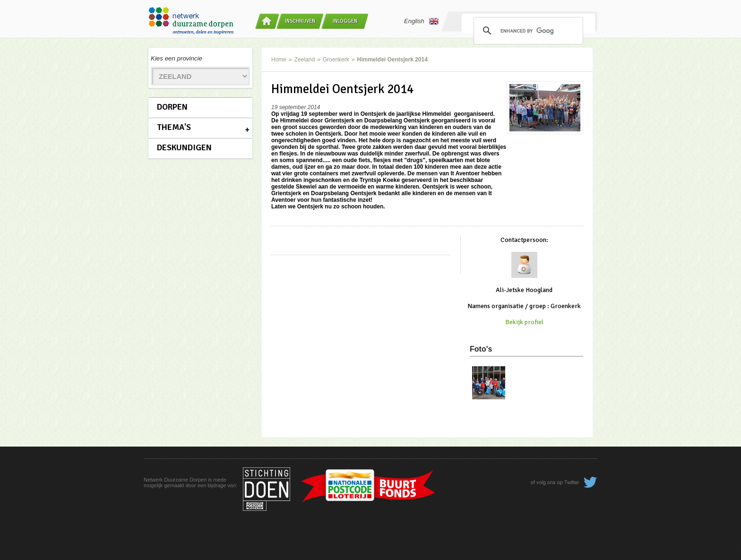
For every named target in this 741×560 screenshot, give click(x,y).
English (421, 21)
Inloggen (345, 21)
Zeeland (305, 60)
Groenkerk (336, 60)
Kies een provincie (177, 58)
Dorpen (172, 107)
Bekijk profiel (524, 322)
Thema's (174, 127)
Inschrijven (300, 21)
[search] (527, 31)
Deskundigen (184, 147)
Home (279, 60)
